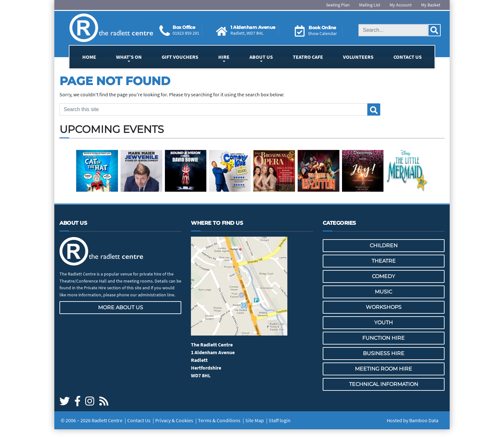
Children (384, 245)
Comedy (383, 276)
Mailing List (370, 5)
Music (383, 292)
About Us (261, 57)
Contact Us (408, 57)
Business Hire (384, 353)
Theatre (384, 261)
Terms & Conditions (219, 420)
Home (89, 57)
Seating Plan (338, 5)
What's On (129, 57)
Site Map (255, 420)
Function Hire (383, 338)
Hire (224, 57)
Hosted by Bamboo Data (413, 420)
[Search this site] (393, 30)
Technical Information (384, 384)
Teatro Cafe (308, 57)
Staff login (280, 420)
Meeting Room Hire (383, 369)
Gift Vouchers (180, 57)
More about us (121, 307)
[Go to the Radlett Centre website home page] (111, 28)
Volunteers (358, 57)
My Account (401, 5)
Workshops (384, 307)
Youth (383, 323)
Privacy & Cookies (174, 420)
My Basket (431, 5)
